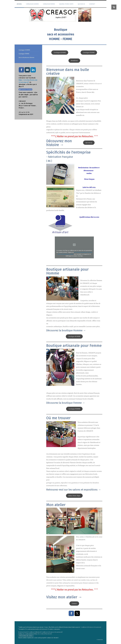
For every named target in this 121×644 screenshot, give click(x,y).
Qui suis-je (81, 4)
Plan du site (48, 634)
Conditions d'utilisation (34, 632)
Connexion (100, 639)
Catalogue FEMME (49, 4)
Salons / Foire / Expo (66, 4)
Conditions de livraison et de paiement (91, 627)
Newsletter (74, 61)
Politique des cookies (39, 634)
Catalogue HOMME (32, 4)
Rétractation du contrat (26, 636)
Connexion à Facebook (25, 89)
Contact (92, 4)
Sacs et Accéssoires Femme (26, 57)
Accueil (19, 4)
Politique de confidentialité (25, 634)
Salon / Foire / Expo (74, 496)
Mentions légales (23, 632)
